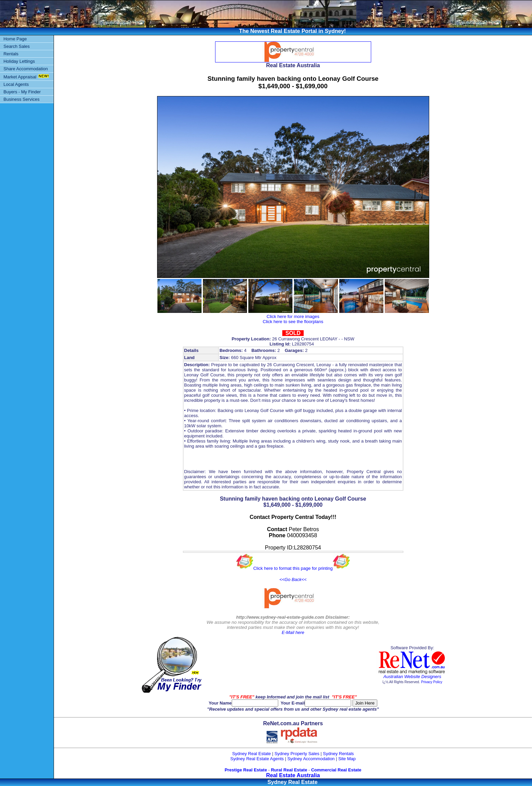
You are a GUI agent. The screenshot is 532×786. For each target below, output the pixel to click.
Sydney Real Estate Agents (257, 759)
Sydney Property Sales (297, 754)
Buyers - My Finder (22, 92)
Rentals (11, 54)
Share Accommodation (26, 69)
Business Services (21, 99)
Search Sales (16, 46)
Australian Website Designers (412, 677)
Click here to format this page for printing (293, 568)
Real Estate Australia (293, 775)
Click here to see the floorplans (293, 322)
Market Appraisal (20, 77)
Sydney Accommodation (311, 759)
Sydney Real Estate (251, 754)
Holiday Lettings (19, 61)
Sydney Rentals (338, 754)
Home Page (15, 39)
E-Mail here (293, 632)
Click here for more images (293, 316)
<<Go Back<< (293, 579)
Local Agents (16, 84)
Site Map (347, 759)
